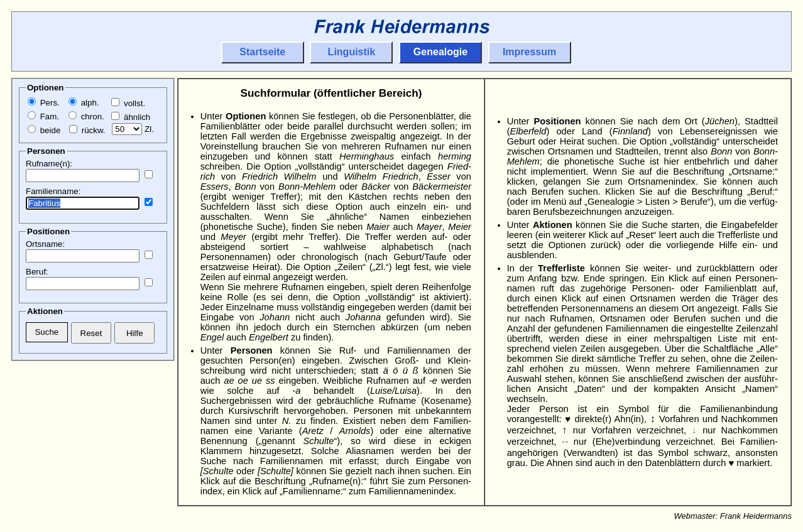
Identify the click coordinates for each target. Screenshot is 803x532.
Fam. (43, 117)
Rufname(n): (49, 164)
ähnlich (131, 117)
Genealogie (440, 52)
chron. (86, 117)
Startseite (262, 52)
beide (44, 130)
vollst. (128, 103)
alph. (84, 103)
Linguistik (352, 52)
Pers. (44, 103)
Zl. (133, 129)
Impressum (529, 52)
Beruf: (37, 272)
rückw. (87, 130)
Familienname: (53, 191)
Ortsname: (45, 244)
